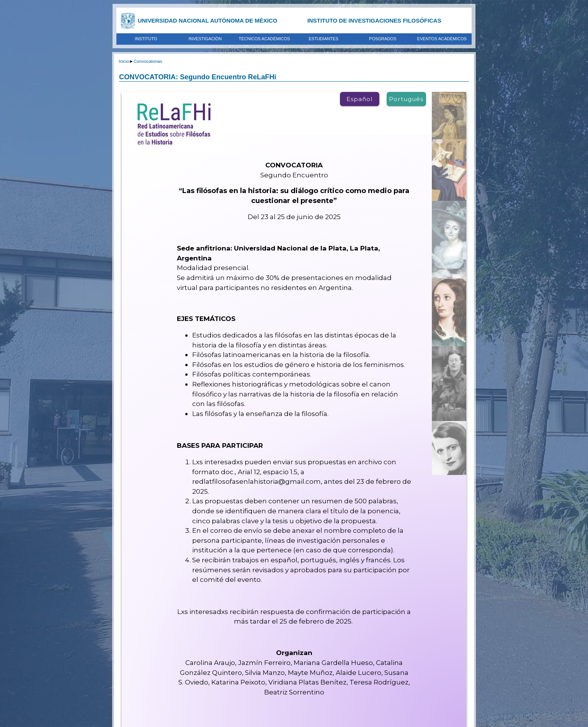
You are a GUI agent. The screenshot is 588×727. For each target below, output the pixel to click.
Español (359, 99)
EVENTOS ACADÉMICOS (442, 39)
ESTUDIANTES (323, 39)
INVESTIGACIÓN (205, 39)
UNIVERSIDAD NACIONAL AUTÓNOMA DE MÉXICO (208, 20)
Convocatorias (148, 61)
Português (406, 99)
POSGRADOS (383, 39)
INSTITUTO (146, 39)
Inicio (124, 61)
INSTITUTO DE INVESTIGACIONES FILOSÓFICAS (374, 20)
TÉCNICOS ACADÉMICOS (265, 39)
